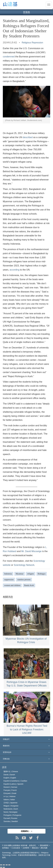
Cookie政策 (16, 848)
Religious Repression (32, 43)
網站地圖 (44, 848)
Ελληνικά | (10, 793)
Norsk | (11, 812)
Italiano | (9, 800)
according (14, 270)
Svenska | (11, 821)
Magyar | (11, 806)
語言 (4, 767)
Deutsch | (10, 787)
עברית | (9, 796)
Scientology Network (24, 565)
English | (10, 778)
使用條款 (6, 848)
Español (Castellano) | (15, 781)
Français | (10, 790)
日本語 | (10, 803)
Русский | (10, 818)
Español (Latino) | (13, 784)
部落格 (27, 12)
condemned (9, 57)
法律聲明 (26, 848)
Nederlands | (11, 809)
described (28, 137)
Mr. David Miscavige (31, 551)
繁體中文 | (11, 772)
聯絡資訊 (35, 848)
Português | (12, 815)
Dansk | (9, 775)
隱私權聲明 (44, 845)
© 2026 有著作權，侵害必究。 (20, 845)
